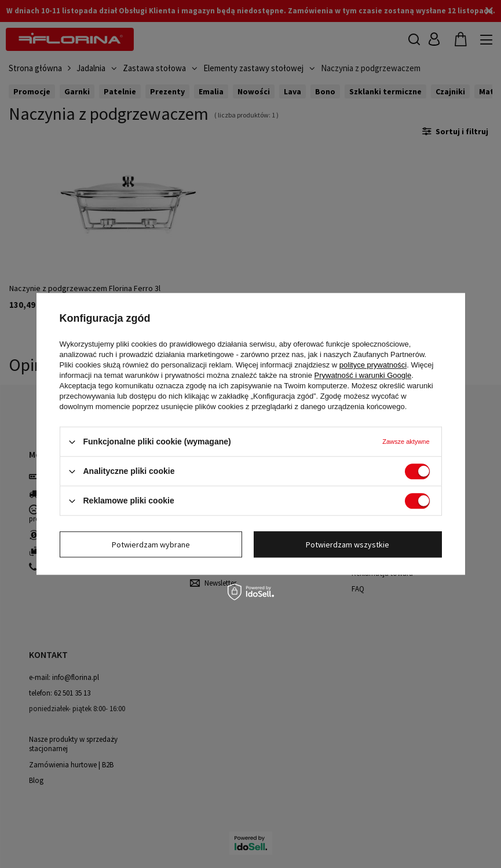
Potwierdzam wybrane (151, 545)
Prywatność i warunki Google (363, 375)
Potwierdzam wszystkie (348, 545)
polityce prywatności (373, 365)
